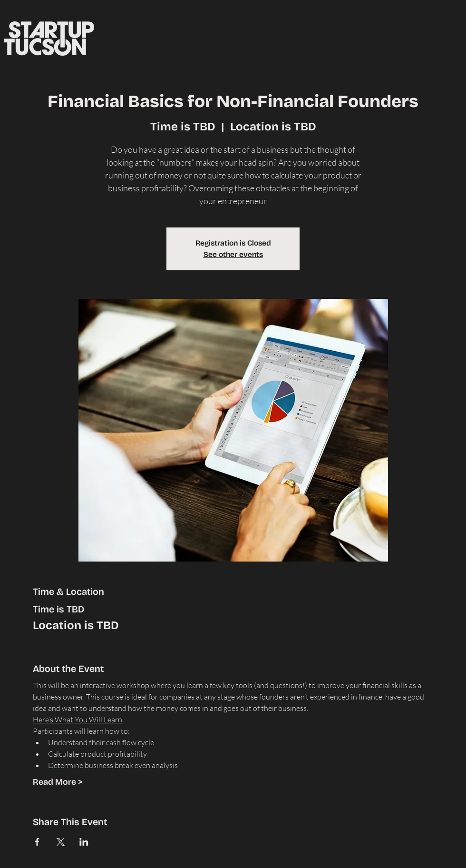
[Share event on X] (61, 842)
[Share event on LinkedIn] (84, 842)
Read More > (58, 782)
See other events (233, 254)
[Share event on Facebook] (37, 842)
